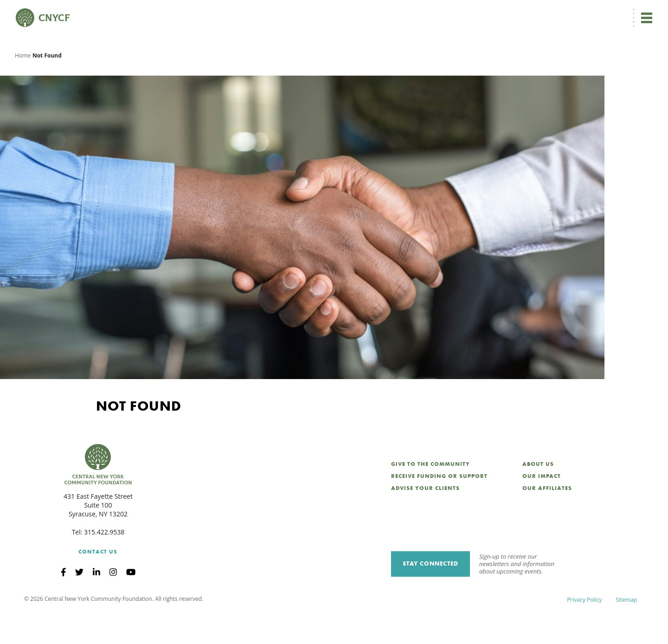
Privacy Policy (584, 630)
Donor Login (420, 12)
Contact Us (98, 582)
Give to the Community (430, 495)
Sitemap (626, 630)
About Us (538, 495)
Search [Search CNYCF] (637, 12)
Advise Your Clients (425, 519)
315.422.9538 (104, 563)
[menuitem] (382, 12)
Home (23, 86)
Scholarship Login (514, 12)
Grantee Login (464, 12)
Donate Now (339, 12)
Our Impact (542, 507)
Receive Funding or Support (439, 507)
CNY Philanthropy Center (580, 12)
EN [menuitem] (384, 12)
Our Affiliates (547, 519)
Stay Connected (430, 594)
